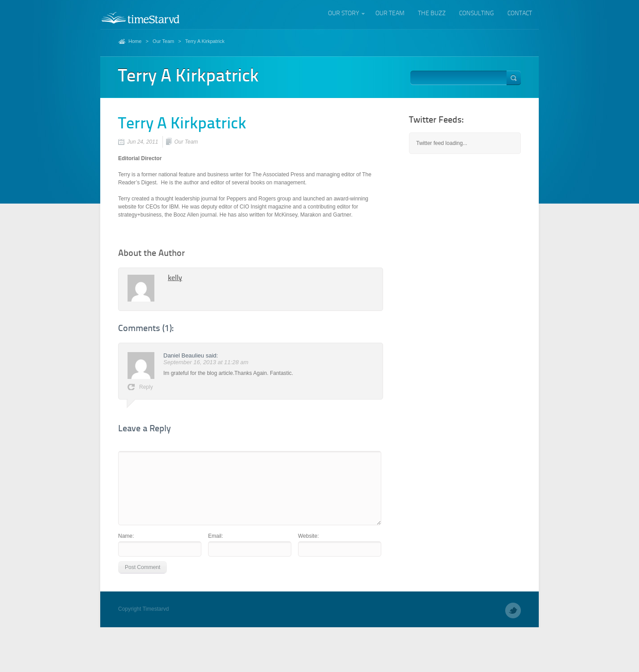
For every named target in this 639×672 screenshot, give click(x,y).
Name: (126, 536)
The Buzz (432, 13)
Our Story (343, 15)
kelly (175, 278)
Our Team (390, 13)
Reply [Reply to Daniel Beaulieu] (146, 387)
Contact (520, 13)
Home (135, 41)
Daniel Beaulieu (184, 355)
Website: (308, 536)
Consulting (477, 13)
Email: (215, 536)
